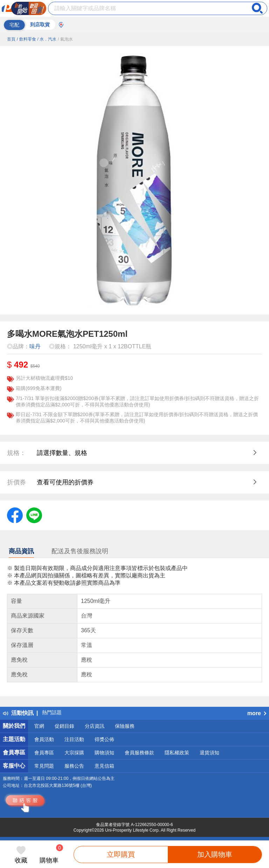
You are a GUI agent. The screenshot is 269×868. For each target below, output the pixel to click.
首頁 (11, 39)
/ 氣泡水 (65, 39)
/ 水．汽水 (47, 39)
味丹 (35, 346)
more (257, 713)
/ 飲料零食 (26, 39)
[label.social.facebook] (15, 515)
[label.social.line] (34, 515)
